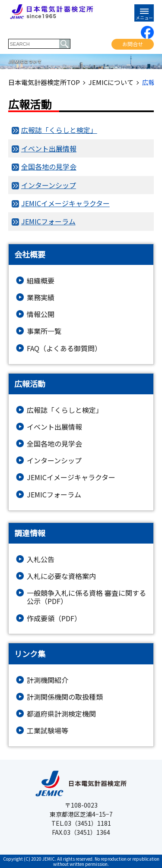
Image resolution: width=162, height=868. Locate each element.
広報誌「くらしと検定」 (59, 130)
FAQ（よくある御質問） (64, 348)
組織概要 (41, 281)
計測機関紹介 (48, 680)
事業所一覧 (44, 331)
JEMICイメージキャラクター (65, 203)
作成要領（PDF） (54, 618)
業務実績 (41, 297)
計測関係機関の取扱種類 (65, 697)
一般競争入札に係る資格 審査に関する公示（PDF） (86, 597)
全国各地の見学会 (49, 167)
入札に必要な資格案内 (61, 576)
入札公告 (41, 559)
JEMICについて (111, 82)
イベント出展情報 (49, 148)
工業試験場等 (48, 731)
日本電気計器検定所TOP (44, 82)
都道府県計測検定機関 (61, 714)
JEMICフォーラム (48, 221)
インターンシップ (49, 185)
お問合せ (133, 44)
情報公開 (41, 314)
